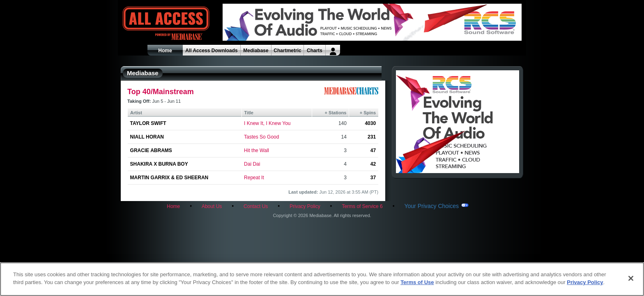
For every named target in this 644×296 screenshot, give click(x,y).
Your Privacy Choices (431, 206)
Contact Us (256, 206)
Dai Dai (252, 164)
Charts (315, 51)
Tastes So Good (261, 137)
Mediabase (256, 51)
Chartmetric (287, 51)
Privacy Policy (305, 206)
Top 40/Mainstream (161, 92)
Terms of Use (417, 282)
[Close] (631, 278)
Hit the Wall (256, 150)
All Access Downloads (212, 51)
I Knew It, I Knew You (267, 123)
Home (165, 51)
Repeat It (254, 178)
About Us (212, 206)
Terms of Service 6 (362, 206)
